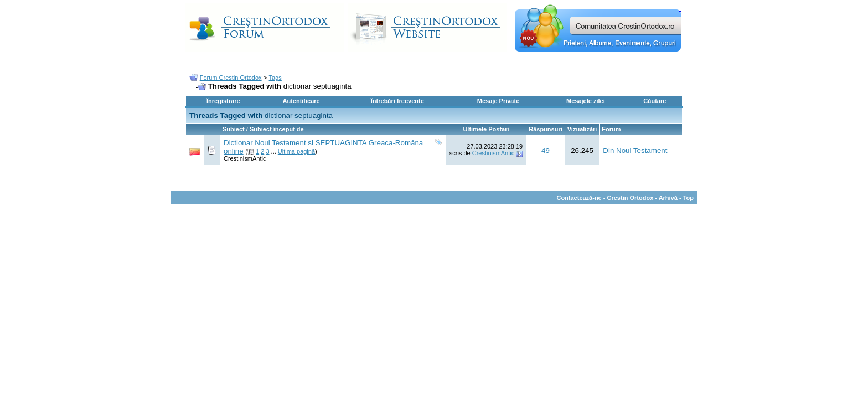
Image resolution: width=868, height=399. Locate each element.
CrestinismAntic (245, 158)
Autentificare (301, 101)
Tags (275, 78)
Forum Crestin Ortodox (231, 78)
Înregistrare (223, 101)
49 (546, 150)
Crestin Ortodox (631, 198)
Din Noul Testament (635, 150)
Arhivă (668, 198)
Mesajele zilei (586, 101)
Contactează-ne (579, 198)
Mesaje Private (498, 101)
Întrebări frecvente (397, 101)
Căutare (655, 101)
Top (688, 198)
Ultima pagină (296, 151)
